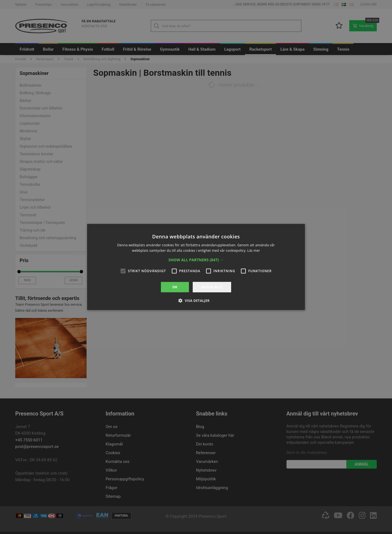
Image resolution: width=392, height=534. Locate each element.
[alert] (196, 267)
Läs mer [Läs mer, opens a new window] (254, 251)
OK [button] (175, 287)
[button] (196, 260)
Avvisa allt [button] (212, 287)
